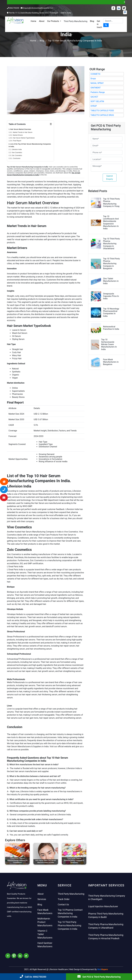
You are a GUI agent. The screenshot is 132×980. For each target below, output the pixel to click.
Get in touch (99, 24)
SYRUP (94, 106)
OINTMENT (96, 88)
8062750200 (14, 8)
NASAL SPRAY (97, 83)
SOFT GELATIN (97, 101)
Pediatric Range (98, 92)
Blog (92, 21)
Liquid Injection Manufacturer (103, 906)
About (42, 21)
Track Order (64, 899)
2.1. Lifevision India (15, 149)
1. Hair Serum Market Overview (20, 129)
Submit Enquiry (110, 177)
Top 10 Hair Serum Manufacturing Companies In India (75, 41)
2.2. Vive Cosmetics (15, 153)
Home (33, 21)
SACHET (94, 97)
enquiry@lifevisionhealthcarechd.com (38, 8)
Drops (93, 79)
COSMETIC (95, 74)
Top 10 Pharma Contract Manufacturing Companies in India (70, 913)
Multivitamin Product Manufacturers (45, 922)
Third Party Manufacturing (76, 21)
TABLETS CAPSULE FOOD (102, 111)
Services (42, 899)
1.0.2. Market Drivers (16, 135)
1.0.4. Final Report (15, 141)
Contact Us (63, 904)
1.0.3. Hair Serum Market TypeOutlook (22, 138)
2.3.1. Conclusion (15, 158)
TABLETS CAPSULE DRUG (102, 115)
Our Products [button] (53, 21)
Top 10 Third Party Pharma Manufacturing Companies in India (69, 925)
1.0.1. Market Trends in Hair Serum (20, 132)
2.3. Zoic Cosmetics (15, 155)
